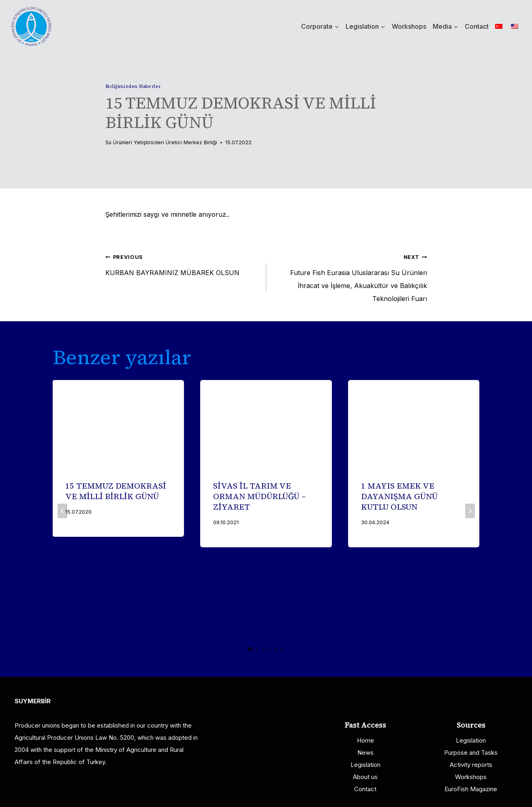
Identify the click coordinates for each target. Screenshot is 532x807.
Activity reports (471, 765)
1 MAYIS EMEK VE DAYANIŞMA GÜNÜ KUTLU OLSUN (399, 496)
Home (365, 740)
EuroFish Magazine (471, 789)
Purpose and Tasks (471, 753)
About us (365, 777)
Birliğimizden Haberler (133, 86)
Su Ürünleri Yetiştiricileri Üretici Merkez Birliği (161, 142)
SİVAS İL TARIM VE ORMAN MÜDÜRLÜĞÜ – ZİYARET (260, 496)
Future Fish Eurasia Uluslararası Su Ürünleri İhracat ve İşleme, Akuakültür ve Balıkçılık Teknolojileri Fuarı (350, 276)
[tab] (250, 649)
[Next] (470, 511)
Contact (477, 26)
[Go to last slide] (62, 511)
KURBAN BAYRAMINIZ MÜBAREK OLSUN (183, 263)
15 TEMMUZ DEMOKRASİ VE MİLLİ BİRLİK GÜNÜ (116, 491)
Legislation (365, 765)
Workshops (409, 26)
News (365, 753)
